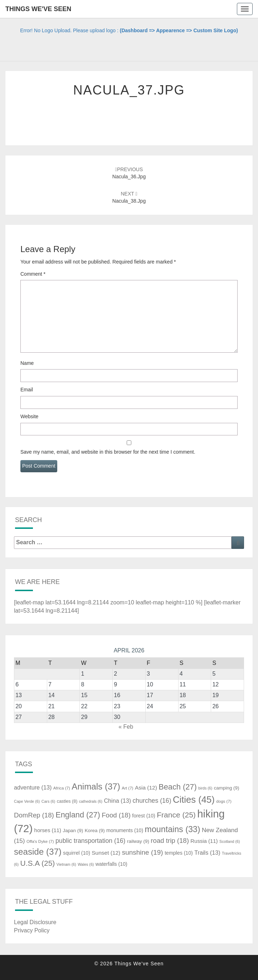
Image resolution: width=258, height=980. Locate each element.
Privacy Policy (32, 930)
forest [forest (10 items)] (144, 816)
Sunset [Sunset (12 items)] (106, 853)
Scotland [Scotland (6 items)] (230, 841)
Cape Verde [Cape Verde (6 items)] (27, 801)
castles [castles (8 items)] (67, 801)
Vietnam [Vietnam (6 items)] (66, 864)
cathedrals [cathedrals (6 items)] (91, 801)
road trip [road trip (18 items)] (170, 841)
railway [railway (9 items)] (138, 841)
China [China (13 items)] (117, 801)
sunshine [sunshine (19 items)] (143, 852)
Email (27, 390)
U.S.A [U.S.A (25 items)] (37, 863)
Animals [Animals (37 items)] (96, 786)
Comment (33, 274)
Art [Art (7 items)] (127, 788)
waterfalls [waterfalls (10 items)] (111, 864)
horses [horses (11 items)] (48, 830)
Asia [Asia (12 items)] (146, 788)
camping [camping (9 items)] (227, 788)
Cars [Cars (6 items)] (48, 801)
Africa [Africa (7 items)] (62, 788)
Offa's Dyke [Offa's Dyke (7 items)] (40, 841)
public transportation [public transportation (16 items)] (91, 841)
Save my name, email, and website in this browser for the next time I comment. (108, 452)
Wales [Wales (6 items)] (86, 864)
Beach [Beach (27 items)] (177, 787)
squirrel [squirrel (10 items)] (77, 853)
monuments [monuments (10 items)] (125, 830)
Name (27, 363)
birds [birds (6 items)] (205, 788)
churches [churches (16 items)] (152, 801)
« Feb (126, 727)
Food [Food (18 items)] (116, 815)
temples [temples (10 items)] (179, 853)
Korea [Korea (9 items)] (95, 831)
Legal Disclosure (35, 922)
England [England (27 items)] (78, 815)
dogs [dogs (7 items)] (224, 801)
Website (29, 416)
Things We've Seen (38, 9)
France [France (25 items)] (176, 815)
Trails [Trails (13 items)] (207, 853)
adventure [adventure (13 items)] (33, 787)
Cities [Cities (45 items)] (194, 800)
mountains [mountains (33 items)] (173, 829)
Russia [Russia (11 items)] (204, 841)
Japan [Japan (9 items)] (73, 831)
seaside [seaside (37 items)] (38, 852)
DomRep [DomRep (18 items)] (34, 815)
